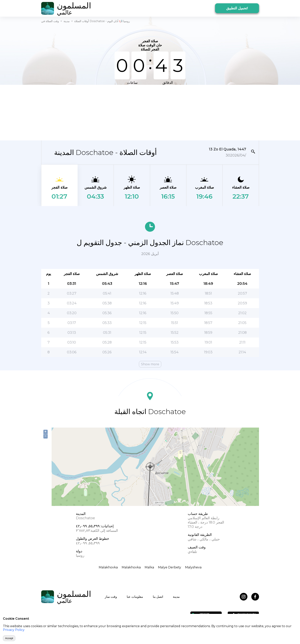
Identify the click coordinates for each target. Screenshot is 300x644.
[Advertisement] (150, 112)
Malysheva (193, 567)
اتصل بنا (158, 597)
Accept (9, 638)
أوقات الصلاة (82, 21)
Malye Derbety (170, 567)
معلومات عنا (135, 597)
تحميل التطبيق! (237, 8)
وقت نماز (111, 597)
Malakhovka (108, 567)
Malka (149, 567)
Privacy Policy (14, 630)
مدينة (67, 21)
